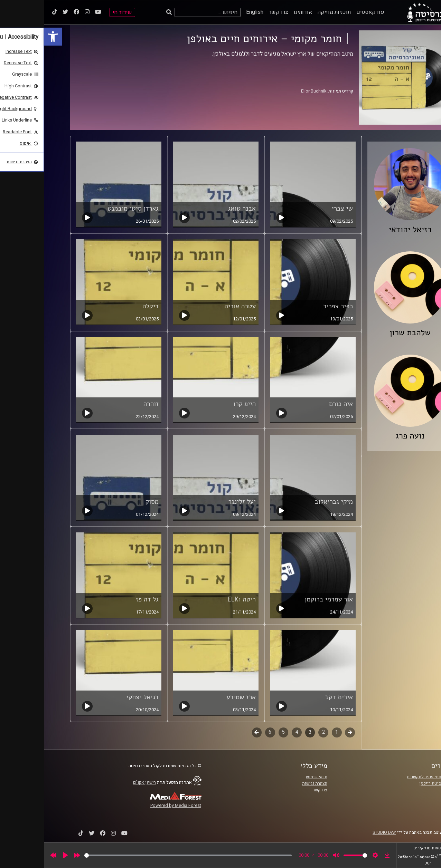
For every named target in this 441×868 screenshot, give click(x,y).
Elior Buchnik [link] (270, 91)
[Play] (21, 855)
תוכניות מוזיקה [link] (290, 12)
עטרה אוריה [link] (196, 306)
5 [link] (240, 732)
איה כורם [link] (297, 404)
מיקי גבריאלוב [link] (290, 502)
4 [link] (253, 732)
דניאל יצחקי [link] (98, 697)
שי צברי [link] (298, 209)
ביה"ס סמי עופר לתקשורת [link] (386, 777)
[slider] (144, 855)
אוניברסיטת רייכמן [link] (392, 783)
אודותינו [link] (259, 12)
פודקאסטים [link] (326, 12)
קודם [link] (306, 732)
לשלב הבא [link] (213, 733)
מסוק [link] (108, 502)
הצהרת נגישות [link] (271, 783)
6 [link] (226, 732)
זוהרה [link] (107, 404)
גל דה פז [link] (103, 599)
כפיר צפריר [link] (294, 306)
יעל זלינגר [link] (198, 502)
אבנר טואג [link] (198, 209)
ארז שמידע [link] (197, 697)
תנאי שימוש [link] (273, 777)
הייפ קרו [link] (201, 404)
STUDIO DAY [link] (340, 832)
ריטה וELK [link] (198, 599)
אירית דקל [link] (295, 697)
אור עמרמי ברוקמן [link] (285, 599)
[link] (9, 37)
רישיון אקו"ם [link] (101, 782)
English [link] (211, 12)
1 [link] (293, 732)
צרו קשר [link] (235, 12)
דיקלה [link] (107, 306)
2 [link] (280, 732)
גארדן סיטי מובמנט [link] (89, 209)
